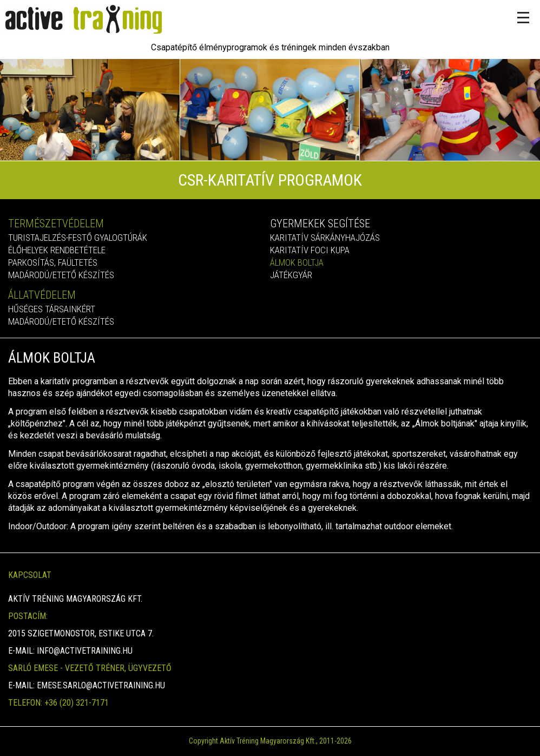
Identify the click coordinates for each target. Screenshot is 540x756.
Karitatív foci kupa (310, 250)
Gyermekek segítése (320, 223)
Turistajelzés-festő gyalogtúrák (78, 238)
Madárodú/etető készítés (61, 275)
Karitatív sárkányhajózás (325, 238)
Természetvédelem (56, 223)
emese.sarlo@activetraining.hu (101, 685)
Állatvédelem (42, 295)
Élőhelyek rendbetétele (57, 250)
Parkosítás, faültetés (53, 262)
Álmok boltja (297, 262)
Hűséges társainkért (52, 309)
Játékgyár (291, 275)
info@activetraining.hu (85, 651)
